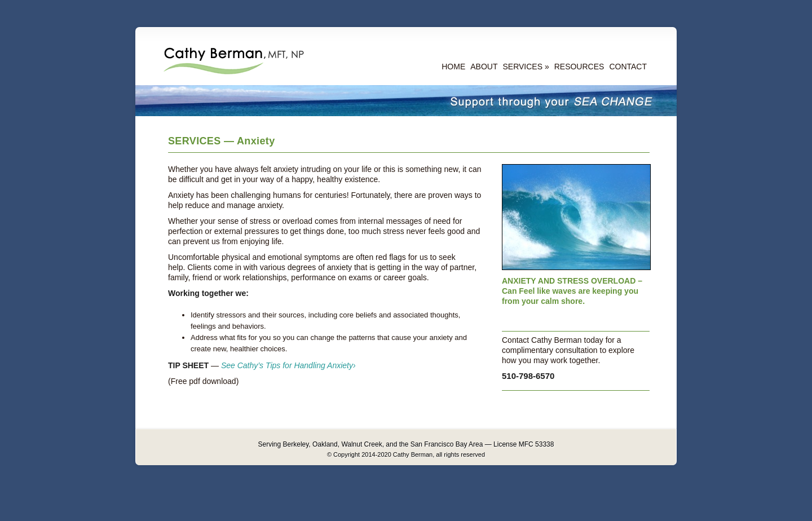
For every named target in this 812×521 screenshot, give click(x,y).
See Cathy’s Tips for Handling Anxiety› (288, 365)
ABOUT (484, 67)
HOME (453, 67)
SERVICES (522, 67)
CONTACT (628, 67)
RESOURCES (579, 67)
